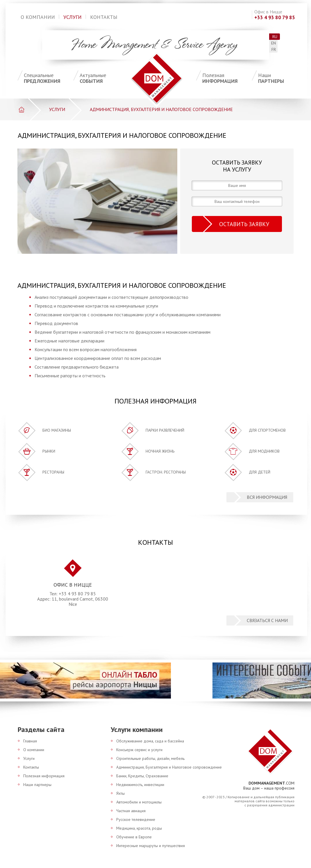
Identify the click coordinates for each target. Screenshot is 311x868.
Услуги (73, 17)
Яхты (120, 793)
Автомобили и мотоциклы (139, 802)
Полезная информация (44, 776)
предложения (49, 78)
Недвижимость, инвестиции (140, 785)
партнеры (283, 78)
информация (227, 78)
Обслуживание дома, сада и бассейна (150, 741)
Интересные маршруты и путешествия (151, 846)
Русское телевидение (136, 819)
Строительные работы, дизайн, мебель (150, 758)
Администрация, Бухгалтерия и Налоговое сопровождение (169, 767)
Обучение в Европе (134, 837)
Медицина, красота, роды (139, 828)
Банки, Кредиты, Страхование (142, 776)
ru (275, 37)
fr (274, 49)
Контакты (104, 17)
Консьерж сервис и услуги (139, 750)
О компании (38, 17)
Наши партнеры (37, 785)
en (274, 43)
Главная (30, 741)
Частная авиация (131, 811)
